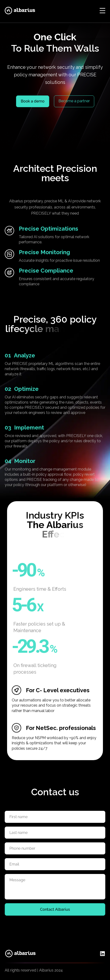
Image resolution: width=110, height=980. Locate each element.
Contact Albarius (55, 909)
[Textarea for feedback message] (55, 887)
